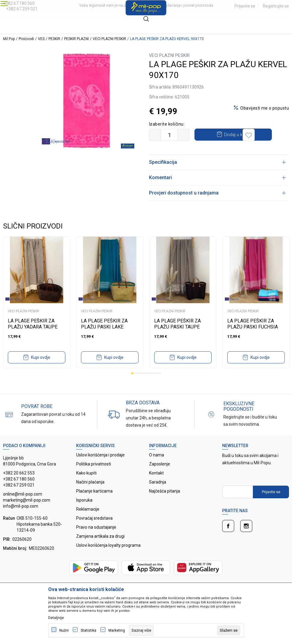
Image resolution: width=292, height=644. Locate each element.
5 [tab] (142, 385)
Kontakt (156, 485)
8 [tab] (150, 385)
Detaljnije (56, 618)
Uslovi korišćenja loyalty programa (108, 557)
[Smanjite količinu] (155, 135)
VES (41, 39)
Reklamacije (88, 521)
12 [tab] (160, 385)
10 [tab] (155, 385)
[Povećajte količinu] (184, 135)
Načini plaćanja (90, 494)
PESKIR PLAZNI (76, 39)
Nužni (64, 630)
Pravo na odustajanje (96, 539)
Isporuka (84, 512)
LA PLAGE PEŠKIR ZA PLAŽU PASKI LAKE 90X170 (104, 339)
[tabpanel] (37, 314)
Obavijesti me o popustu (265, 108)
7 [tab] (147, 385)
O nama (157, 467)
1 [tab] (132, 385)
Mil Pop (9, 39)
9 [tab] (152, 385)
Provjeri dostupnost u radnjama (217, 205)
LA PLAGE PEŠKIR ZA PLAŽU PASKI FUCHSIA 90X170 (253, 339)
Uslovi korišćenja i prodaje (100, 467)
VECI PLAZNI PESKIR (109, 39)
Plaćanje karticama (94, 503)
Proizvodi (26, 39)
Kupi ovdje (41, 369)
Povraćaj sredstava (94, 530)
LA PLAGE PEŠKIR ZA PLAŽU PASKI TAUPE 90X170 (177, 339)
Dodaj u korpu (242, 134)
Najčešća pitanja (165, 503)
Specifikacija (217, 174)
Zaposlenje (160, 476)
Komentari (217, 190)
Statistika (89, 630)
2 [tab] (135, 385)
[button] (157, 147)
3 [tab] (137, 385)
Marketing (117, 630)
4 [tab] (140, 385)
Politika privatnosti (94, 476)
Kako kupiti (86, 485)
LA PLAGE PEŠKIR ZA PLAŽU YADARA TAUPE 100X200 (33, 339)
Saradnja (158, 494)
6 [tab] (145, 385)
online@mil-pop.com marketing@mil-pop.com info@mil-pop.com (27, 512)
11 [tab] (157, 385)
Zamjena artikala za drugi (100, 548)
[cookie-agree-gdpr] (229, 630)
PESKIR (54, 39)
